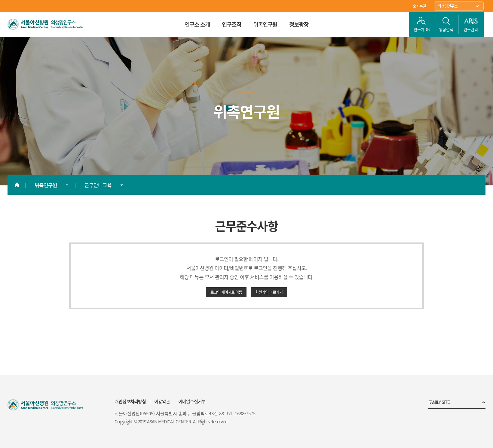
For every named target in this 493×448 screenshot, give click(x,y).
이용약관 (162, 401)
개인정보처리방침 (130, 401)
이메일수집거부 (192, 401)
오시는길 (419, 6)
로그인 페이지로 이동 (226, 292)
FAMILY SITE (439, 403)
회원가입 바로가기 (269, 292)
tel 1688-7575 (241, 414)
